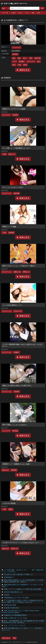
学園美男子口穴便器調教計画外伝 (15, 615)
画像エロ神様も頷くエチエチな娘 (15, 618)
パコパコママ (16, 48)
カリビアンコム (7, 193)
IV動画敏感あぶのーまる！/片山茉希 (16, 598)
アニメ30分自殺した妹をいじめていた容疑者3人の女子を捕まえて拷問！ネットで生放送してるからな (22, 601)
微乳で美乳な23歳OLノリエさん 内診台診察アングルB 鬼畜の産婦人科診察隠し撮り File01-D (22, 581)
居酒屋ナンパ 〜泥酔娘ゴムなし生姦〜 (17, 464)
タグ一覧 (5, 13)
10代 (39, 13)
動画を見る (24, 70)
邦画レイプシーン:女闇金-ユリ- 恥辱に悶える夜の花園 (22, 589)
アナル (27, 13)
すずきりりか (18, 311)
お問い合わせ (6, 638)
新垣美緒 (14, 470)
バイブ (14, 62)
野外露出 (22, 62)
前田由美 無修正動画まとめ (13, 592)
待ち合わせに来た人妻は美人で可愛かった (18, 574)
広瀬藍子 (16, 352)
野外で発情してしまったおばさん (15, 425)
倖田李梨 (11, 233)
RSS (14, 638)
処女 (33, 13)
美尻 (14, 58)
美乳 (31, 58)
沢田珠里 (16, 392)
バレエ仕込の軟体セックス (12, 305)
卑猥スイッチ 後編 (9, 227)
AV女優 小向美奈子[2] (11, 608)
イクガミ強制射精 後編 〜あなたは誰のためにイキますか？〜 (23, 345)
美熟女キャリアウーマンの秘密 (14, 109)
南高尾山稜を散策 (10, 605)
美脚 (19, 58)
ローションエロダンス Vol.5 (13, 187)
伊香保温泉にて (9, 577)
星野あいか (26, 272)
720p (19, 65)
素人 (39, 62)
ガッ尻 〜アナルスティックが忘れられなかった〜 (21, 543)
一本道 (4, 154)
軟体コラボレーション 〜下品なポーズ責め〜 (19, 266)
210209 (7, 595)
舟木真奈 (15, 54)
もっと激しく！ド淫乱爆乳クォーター (16, 148)
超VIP (25, 65)
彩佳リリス (12, 154)
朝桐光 (11, 509)
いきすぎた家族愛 (9, 503)
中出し (20, 13)
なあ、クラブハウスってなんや (15, 625)
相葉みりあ (17, 272)
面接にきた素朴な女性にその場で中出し (17, 386)
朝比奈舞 (16, 193)
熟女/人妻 (38, 58)
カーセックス (31, 62)
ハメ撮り (13, 13)
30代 (14, 65)
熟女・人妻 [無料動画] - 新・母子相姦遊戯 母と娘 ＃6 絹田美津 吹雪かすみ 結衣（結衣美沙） (23, 622)
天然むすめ (5, 470)
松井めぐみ (15, 549)
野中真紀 (15, 431)
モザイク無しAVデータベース (15, 4)
